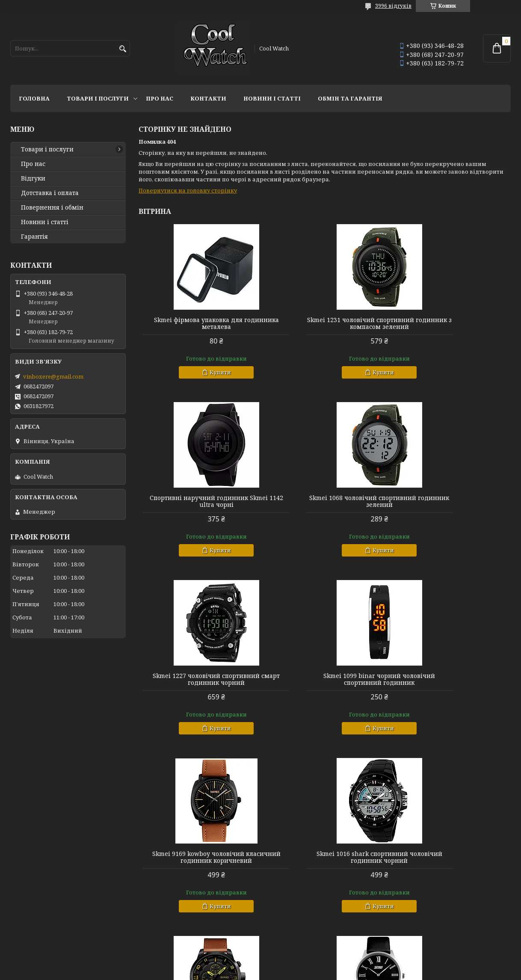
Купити (202, 372)
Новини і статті (272, 98)
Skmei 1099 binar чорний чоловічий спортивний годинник (451, 501)
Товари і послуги (98, 98)
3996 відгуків (393, 6)
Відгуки (33, 178)
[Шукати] (123, 49)
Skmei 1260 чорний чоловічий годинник (451, 864)
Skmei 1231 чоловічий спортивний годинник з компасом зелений (325, 323)
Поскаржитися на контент (235, 972)
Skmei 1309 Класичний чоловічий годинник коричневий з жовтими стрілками (451, 683)
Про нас (160, 98)
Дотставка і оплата (50, 193)
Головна (34, 98)
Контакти (208, 98)
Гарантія (34, 237)
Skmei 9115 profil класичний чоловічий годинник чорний (324, 864)
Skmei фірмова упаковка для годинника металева (198, 323)
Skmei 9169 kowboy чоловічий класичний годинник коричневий (198, 679)
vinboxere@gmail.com (53, 376)
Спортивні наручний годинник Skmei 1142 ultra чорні (451, 323)
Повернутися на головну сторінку (188, 190)
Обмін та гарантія (350, 98)
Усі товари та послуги (471, 940)
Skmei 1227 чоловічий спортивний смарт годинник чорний (325, 501)
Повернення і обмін (52, 207)
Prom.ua (308, 964)
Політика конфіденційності (317, 972)
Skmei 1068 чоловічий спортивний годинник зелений (198, 501)
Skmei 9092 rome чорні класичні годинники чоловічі (198, 864)
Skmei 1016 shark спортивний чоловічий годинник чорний (325, 679)
